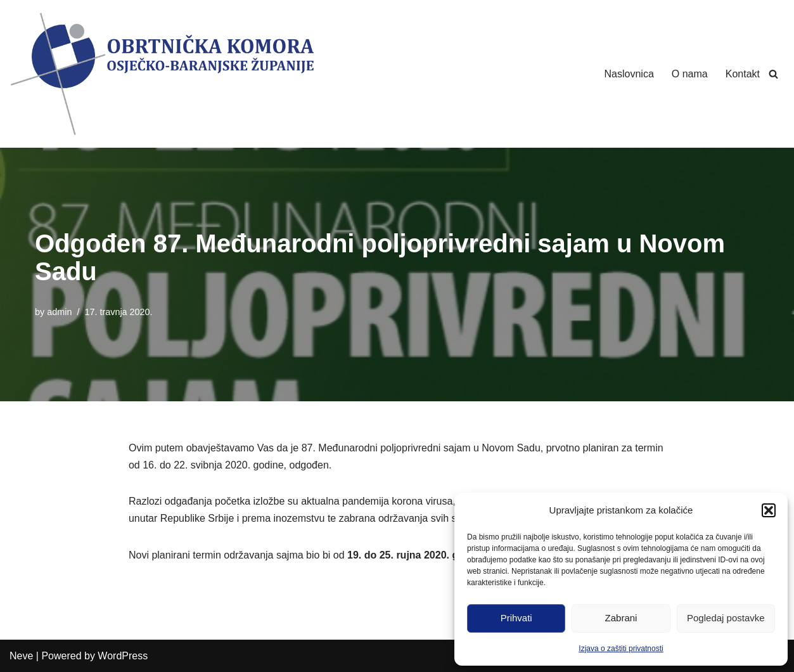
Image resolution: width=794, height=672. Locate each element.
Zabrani (621, 618)
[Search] (773, 74)
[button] (769, 510)
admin (59, 312)
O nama (690, 74)
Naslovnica (629, 74)
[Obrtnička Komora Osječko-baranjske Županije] (162, 74)
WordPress (123, 656)
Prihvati (516, 618)
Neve (21, 656)
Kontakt (743, 74)
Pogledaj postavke (726, 618)
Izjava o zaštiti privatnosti (621, 649)
